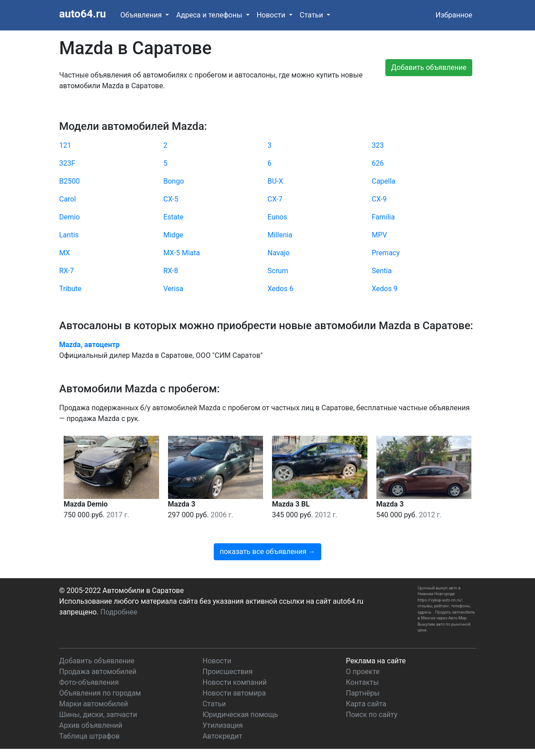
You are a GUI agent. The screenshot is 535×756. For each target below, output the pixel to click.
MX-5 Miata (182, 253)
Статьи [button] (312, 15)
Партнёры (363, 693)
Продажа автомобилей (98, 672)
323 (378, 145)
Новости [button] (272, 15)
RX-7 (67, 271)
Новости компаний (235, 682)
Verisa (174, 289)
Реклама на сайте (376, 661)
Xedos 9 (385, 289)
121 (65, 145)
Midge (173, 235)
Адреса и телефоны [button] (210, 15)
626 (378, 163)
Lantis (69, 235)
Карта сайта (366, 704)
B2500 (69, 181)
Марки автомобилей (94, 704)
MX (65, 253)
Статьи (214, 704)
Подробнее (119, 612)
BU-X (275, 181)
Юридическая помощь (240, 715)
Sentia (382, 271)
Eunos (277, 217)
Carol (67, 199)
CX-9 (380, 199)
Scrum (278, 271)
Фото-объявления (89, 682)
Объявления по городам (100, 693)
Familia (384, 217)
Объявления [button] (142, 15)
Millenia (280, 235)
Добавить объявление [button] (429, 67)
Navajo (278, 253)
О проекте (363, 672)
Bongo (174, 181)
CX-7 (275, 199)
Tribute (70, 289)
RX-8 (171, 271)
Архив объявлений (91, 725)
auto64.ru (82, 14)
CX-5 (171, 199)
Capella (384, 181)
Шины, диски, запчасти (98, 715)
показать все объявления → (267, 552)
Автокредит (222, 736)
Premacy (386, 253)
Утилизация (223, 725)
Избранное (454, 15)
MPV (380, 235)
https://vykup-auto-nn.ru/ (440, 600)
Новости (217, 661)
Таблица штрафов (89, 736)
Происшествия (228, 672)
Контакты (362, 682)
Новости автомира (234, 693)
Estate (174, 217)
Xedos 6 (280, 289)
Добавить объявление (97, 661)
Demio (69, 217)
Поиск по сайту (372, 715)
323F (67, 163)
